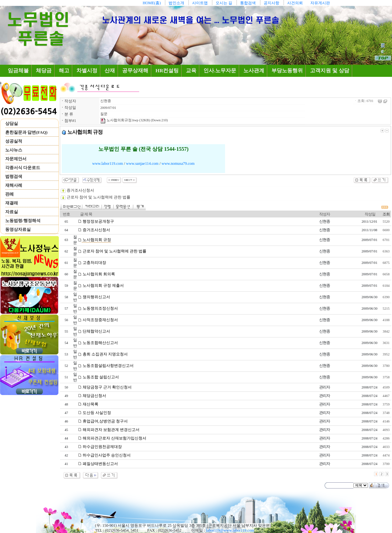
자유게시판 (320, 3)
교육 (191, 70)
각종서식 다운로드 (23, 168)
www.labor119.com (107, 163)
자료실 (12, 212)
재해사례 (14, 185)
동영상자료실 (18, 229)
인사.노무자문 (220, 70)
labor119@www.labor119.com (230, 530)
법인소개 (176, 3)
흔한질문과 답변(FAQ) (26, 132)
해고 (64, 70)
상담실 (12, 123)
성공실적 (14, 141)
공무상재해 (135, 70)
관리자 (325, 387)
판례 (9, 194)
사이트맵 (200, 3)
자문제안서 (16, 159)
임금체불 (20, 70)
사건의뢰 (295, 3)
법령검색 (14, 176)
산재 (110, 70)
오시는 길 (224, 3)
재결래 (12, 203)
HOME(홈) (152, 3)
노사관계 (254, 70)
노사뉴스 (14, 150)
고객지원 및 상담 (330, 70)
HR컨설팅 (167, 70)
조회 (386, 214)
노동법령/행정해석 (23, 221)
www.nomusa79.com (178, 163)
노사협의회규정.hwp (119, 120)
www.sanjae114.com (142, 163)
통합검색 (248, 3)
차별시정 (87, 70)
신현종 (106, 101)
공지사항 (271, 3)
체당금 (44, 70)
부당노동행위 (287, 70)
